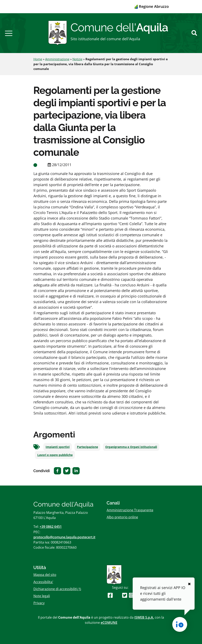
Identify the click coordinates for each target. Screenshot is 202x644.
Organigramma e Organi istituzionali (131, 447)
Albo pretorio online (122, 517)
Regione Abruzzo (152, 6)
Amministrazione (57, 59)
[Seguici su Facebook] (110, 595)
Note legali (42, 596)
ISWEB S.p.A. (144, 617)
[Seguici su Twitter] (125, 595)
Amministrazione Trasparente (130, 510)
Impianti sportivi (58, 447)
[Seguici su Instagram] (131, 595)
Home (38, 59)
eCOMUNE (109, 623)
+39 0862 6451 (51, 527)
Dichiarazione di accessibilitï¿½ (57, 589)
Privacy (39, 603)
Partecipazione (87, 447)
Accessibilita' (43, 582)
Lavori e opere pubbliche (55, 455)
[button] (9, 33)
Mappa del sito (45, 575)
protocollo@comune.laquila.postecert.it (64, 537)
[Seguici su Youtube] (117, 595)
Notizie (77, 59)
